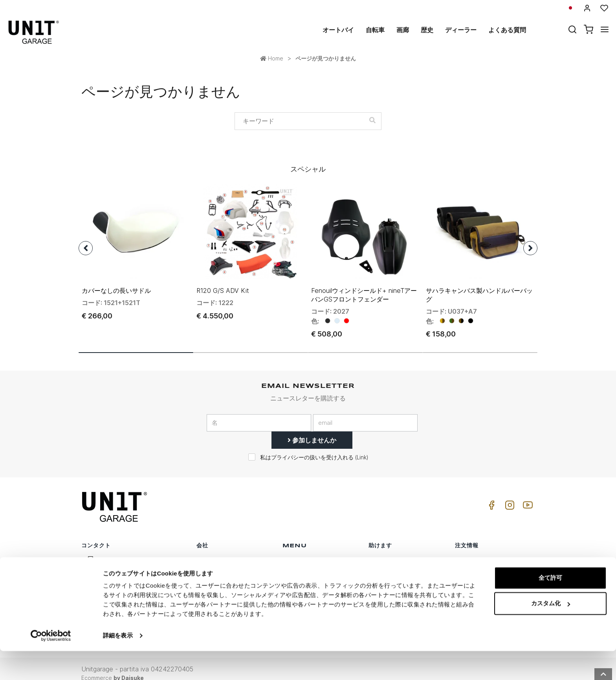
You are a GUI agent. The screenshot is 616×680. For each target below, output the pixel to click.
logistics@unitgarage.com (132, 551)
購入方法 (380, 551)
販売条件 (466, 551)
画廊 (403, 30)
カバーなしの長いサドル (116, 281)
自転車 (375, 30)
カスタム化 (551, 632)
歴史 (427, 30)
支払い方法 (469, 575)
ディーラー (461, 30)
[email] (365, 414)
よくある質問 (507, 30)
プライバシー (213, 575)
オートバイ (338, 30)
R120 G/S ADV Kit (223, 281)
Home (272, 58)
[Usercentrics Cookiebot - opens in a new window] (51, 665)
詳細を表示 (118, 664)
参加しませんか (312, 431)
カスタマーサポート (394, 563)
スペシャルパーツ (305, 563)
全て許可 (550, 607)
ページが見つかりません (326, 58)
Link (362, 448)
